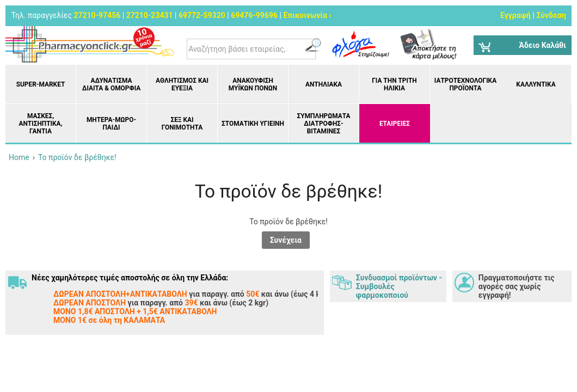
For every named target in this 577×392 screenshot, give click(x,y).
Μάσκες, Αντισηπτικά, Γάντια (40, 124)
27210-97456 (97, 15)
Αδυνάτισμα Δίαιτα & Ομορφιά (111, 84)
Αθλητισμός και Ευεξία (182, 84)
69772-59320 (202, 15)
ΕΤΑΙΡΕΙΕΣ (395, 124)
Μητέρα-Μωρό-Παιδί (111, 124)
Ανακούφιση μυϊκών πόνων (253, 84)
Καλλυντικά (536, 84)
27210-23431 (150, 15)
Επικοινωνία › (307, 15)
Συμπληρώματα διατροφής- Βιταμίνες (324, 124)
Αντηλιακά (324, 84)
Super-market (41, 84)
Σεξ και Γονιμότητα (182, 124)
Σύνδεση (551, 15)
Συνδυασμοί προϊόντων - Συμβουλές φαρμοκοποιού (399, 286)
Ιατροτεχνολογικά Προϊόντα (465, 84)
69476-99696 (254, 15)
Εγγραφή (515, 15)
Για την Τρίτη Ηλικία (394, 84)
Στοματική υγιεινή (253, 124)
